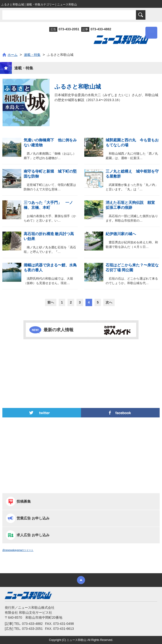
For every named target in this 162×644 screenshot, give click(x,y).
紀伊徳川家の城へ (121, 234)
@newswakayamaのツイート (18, 550)
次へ (109, 302)
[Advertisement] (81, 361)
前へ (51, 302)
